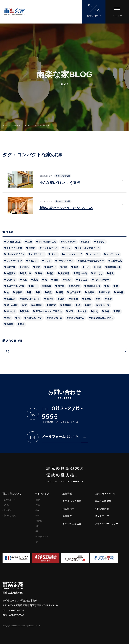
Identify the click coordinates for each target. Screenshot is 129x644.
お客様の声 (68, 509)
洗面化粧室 (75, 292)
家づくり (98, 273)
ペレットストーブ (73, 254)
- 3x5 (37, 516)
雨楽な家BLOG (18, 125)
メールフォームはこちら (64, 437)
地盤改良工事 (114, 267)
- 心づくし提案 (9, 516)
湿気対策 (105, 292)
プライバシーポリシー (107, 524)
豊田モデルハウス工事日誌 (49, 311)
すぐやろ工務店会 (72, 524)
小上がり (11, 280)
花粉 (89, 305)
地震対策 (27, 273)
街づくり (11, 311)
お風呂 (86, 242)
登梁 (109, 299)
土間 (98, 267)
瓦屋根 (88, 299)
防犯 (107, 311)
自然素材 (67, 305)
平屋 (24, 280)
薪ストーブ (104, 305)
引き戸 (68, 280)
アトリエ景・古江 (47, 242)
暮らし (34, 286)
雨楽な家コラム (77, 318)
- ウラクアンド (42, 537)
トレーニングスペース (89, 248)
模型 (49, 292)
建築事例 (67, 494)
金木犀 (83, 311)
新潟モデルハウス (15, 286)
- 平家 (38, 505)
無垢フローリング (31, 299)
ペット (54, 254)
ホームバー (94, 254)
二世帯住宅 (116, 261)
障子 (9, 318)
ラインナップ (42, 494)
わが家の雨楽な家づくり (92, 261)
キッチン (101, 242)
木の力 (48, 286)
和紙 (76, 267)
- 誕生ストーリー (10, 500)
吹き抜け (51, 267)
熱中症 (50, 299)
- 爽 (37, 531)
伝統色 (25, 267)
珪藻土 (74, 299)
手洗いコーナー (102, 280)
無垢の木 (11, 299)
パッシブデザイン (15, 254)
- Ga (37, 510)
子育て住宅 (81, 273)
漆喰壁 (120, 292)
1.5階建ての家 (14, 242)
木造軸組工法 (93, 286)
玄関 (62, 299)
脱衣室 (52, 305)
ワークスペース (65, 261)
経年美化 (38, 305)
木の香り (76, 286)
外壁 (51, 273)
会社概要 (67, 516)
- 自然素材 (7, 510)
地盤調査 (11, 273)
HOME (5, 125)
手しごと (83, 280)
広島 (36, 280)
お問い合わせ (94, 11)
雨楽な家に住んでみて (102, 318)
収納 (38, 267)
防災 (96, 311)
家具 (112, 273)
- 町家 (38, 500)
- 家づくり (7, 505)
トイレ (68, 248)
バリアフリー (37, 254)
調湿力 (25, 311)
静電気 (10, 324)
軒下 (71, 311)
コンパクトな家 (14, 248)
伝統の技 (11, 267)
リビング (33, 261)
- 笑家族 (39, 521)
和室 (65, 267)
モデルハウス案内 (72, 501)
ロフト (48, 261)
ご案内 (32, 248)
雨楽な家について (12, 494)
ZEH (30, 242)
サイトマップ (102, 516)
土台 (87, 267)
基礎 (40, 273)
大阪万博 (65, 273)
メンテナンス (113, 254)
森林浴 (19, 292)
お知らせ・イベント (105, 494)
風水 (22, 324)
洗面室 (91, 292)
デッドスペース (50, 248)
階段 (118, 311)
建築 (56, 280)
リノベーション (14, 261)
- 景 (37, 542)
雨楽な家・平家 (35, 318)
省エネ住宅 (12, 305)
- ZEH (38, 526)
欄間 (61, 292)
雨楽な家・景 (56, 318)
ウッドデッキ (70, 242)
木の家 (61, 286)
